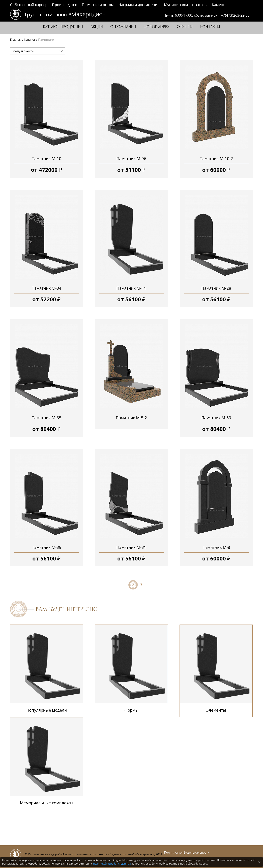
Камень (219, 5)
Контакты (210, 27)
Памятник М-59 (216, 418)
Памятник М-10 (46, 158)
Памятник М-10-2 (216, 158)
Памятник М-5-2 (131, 418)
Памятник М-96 (131, 158)
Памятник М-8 (216, 547)
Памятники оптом (98, 5)
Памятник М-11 (131, 288)
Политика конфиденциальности (187, 852)
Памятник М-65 (46, 418)
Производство (65, 5)
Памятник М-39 (46, 547)
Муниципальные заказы (186, 5)
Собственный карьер (29, 5)
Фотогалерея (156, 27)
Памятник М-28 (216, 288)
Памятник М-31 (131, 547)
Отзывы (185, 27)
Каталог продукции (63, 27)
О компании (123, 27)
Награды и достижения (139, 5)
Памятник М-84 (46, 288)
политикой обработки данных (112, 864)
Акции (97, 27)
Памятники (46, 40)
